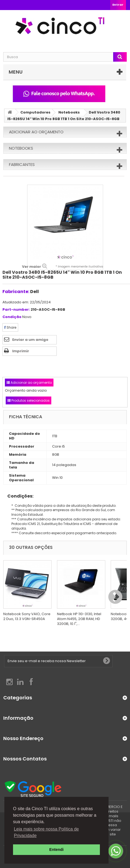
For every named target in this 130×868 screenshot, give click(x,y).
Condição (12, 317)
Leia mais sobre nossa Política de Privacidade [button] (46, 832)
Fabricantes (22, 164)
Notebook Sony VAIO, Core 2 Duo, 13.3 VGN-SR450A (27, 616)
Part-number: (16, 310)
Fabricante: (16, 292)
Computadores (35, 112)
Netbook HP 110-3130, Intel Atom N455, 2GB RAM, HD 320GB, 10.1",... (79, 619)
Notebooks (69, 112)
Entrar (118, 5)
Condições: (18, 496)
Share (10, 327)
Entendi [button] (57, 850)
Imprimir (21, 351)
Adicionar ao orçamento (36, 132)
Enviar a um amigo (30, 340)
